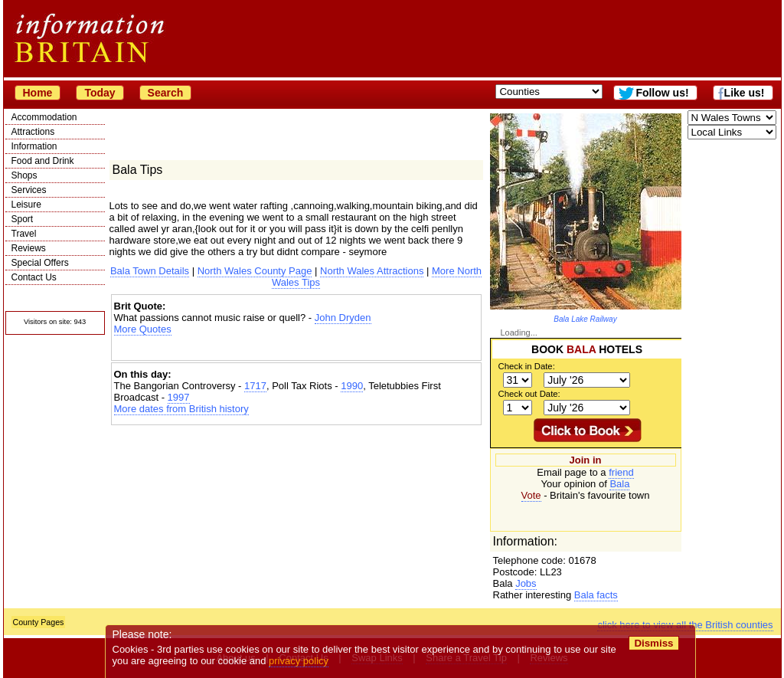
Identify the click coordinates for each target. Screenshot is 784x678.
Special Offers (40, 263)
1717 (255, 386)
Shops (24, 175)
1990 (352, 386)
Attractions (33, 132)
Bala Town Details (150, 271)
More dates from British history (181, 409)
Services (29, 190)
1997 (179, 397)
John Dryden (343, 318)
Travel (24, 234)
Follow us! (662, 93)
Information (34, 146)
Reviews (29, 248)
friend (621, 472)
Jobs (526, 583)
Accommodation (44, 117)
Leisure (26, 205)
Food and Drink (43, 161)
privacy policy (299, 661)
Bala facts (596, 595)
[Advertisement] (296, 348)
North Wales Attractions (372, 271)
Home (38, 93)
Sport (23, 219)
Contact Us (34, 277)
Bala (619, 484)
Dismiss (654, 643)
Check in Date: (527, 366)
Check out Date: (529, 394)
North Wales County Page (255, 271)
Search (166, 93)
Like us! (745, 93)
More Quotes (143, 329)
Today (100, 93)
